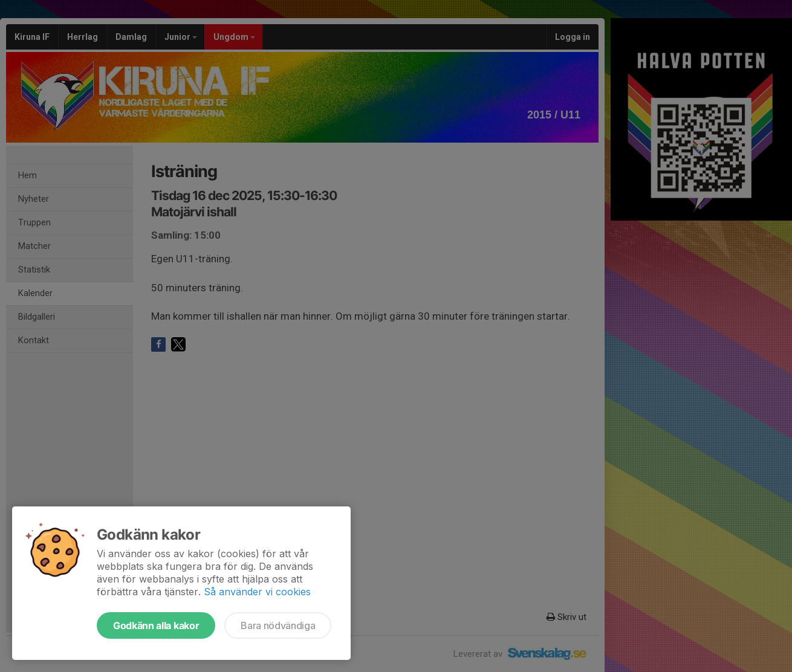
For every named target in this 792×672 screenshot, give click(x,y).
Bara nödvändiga (278, 625)
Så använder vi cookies (257, 592)
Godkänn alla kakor (156, 625)
